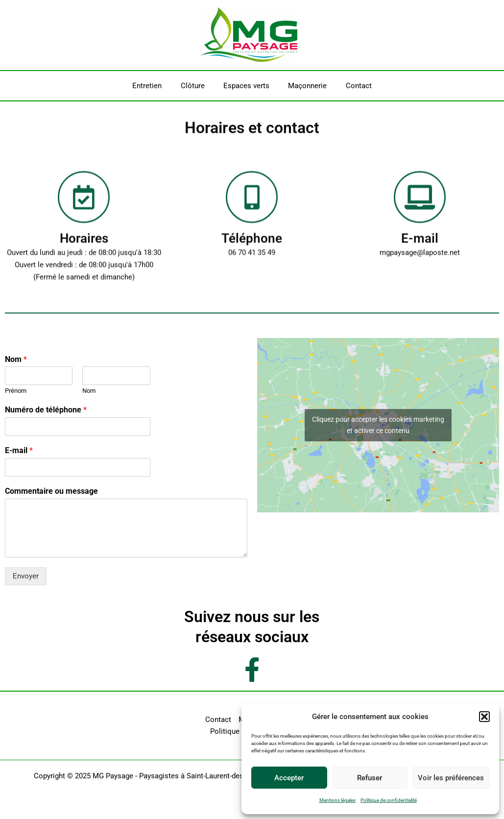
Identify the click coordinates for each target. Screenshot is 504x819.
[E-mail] (420, 205)
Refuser (370, 778)
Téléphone (252, 246)
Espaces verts (246, 86)
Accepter (289, 778)
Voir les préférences (451, 778)
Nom (16, 359)
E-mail (420, 246)
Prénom (16, 391)
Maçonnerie (303, 86)
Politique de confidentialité (389, 800)
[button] (484, 717)
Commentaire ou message (51, 491)
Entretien (155, 86)
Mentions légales (337, 800)
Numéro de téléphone (46, 410)
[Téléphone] (252, 205)
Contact (350, 86)
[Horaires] (84, 205)
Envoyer (26, 576)
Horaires (84, 246)
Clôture (197, 86)
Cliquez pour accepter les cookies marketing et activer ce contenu (378, 425)
